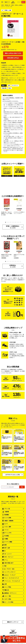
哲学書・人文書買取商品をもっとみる (13, 227)
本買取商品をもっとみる (13, 266)
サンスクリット (15, 85)
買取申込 (23, 2)
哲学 (9, 85)
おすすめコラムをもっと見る (13, 475)
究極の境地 (4, 88)
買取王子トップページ (13, 622)
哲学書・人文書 (8, 10)
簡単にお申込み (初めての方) (13, 53)
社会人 (10, 88)
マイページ (19, 2)
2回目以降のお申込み (13, 58)
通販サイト (7, 2)
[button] (6, 222)
